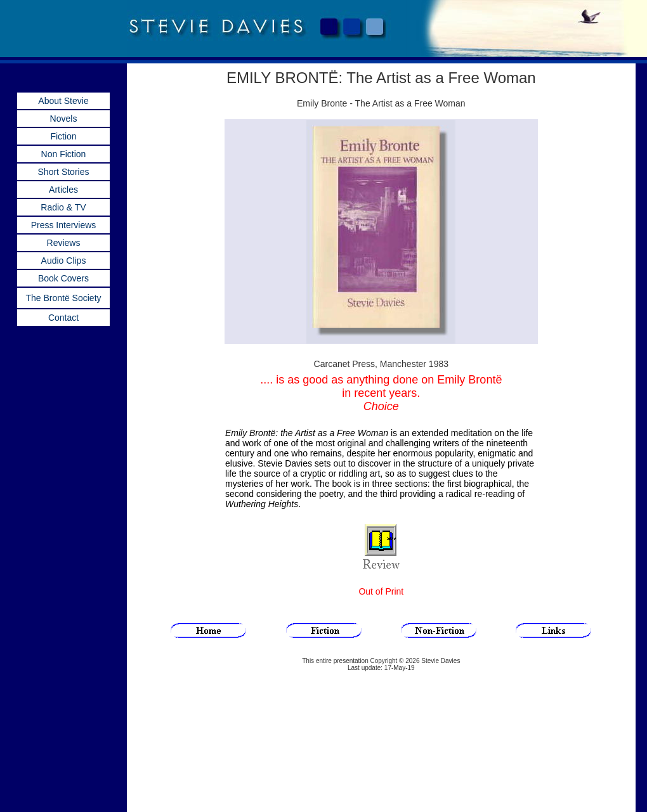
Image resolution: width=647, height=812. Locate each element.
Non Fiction (64, 154)
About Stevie (63, 101)
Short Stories (64, 172)
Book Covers (63, 278)
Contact (63, 318)
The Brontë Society (63, 298)
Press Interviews (64, 225)
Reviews (64, 243)
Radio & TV (63, 207)
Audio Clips (64, 261)
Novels (64, 119)
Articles (63, 190)
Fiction (63, 136)
